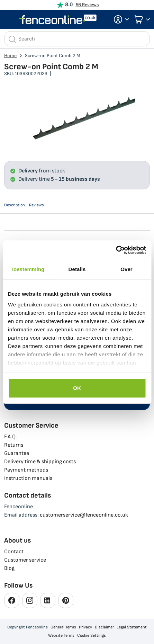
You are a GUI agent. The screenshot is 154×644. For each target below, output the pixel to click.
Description (15, 205)
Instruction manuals (28, 478)
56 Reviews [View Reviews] (87, 5)
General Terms (63, 627)
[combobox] (77, 39)
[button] (119, 19)
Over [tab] (126, 269)
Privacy (85, 627)
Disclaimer (104, 627)
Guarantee (17, 453)
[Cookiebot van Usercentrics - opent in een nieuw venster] (116, 250)
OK (77, 388)
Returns (14, 445)
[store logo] (58, 19)
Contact (14, 552)
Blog (9, 568)
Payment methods (26, 470)
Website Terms (61, 636)
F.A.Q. (11, 437)
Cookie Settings (92, 636)
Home (10, 56)
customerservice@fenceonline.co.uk (84, 515)
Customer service (25, 560)
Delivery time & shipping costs (40, 462)
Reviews (37, 205)
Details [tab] (77, 269)
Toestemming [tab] (28, 269)
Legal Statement (132, 627)
